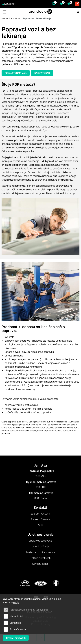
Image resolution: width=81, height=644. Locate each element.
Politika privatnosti (40, 558)
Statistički (15, 623)
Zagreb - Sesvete (41, 519)
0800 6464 (41, 498)
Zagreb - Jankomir (40, 514)
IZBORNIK (4, 12)
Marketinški (16, 616)
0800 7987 (40, 476)
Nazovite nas (42, 73)
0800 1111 (41, 487)
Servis (17, 18)
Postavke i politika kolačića (40, 552)
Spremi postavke (16, 638)
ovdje (16, 602)
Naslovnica (7, 18)
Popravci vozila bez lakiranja (37, 18)
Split (40, 525)
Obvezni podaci (41, 564)
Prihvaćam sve (18, 629)
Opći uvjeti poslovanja (41, 541)
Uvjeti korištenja (40, 546)
